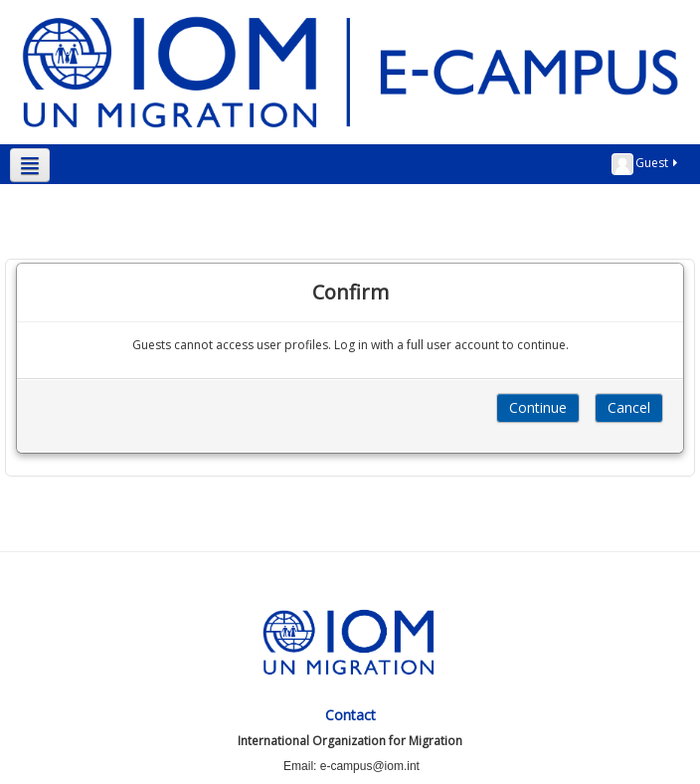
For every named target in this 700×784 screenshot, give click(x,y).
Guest (646, 164)
